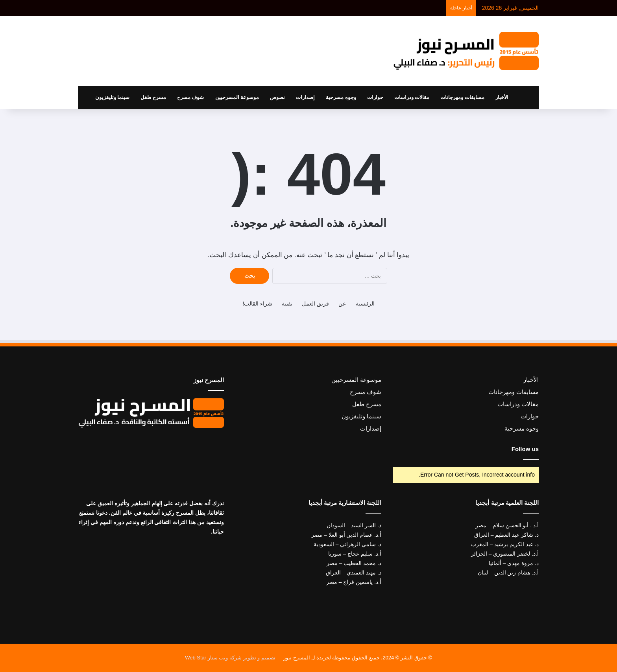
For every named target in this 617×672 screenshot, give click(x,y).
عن (342, 304)
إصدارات (305, 97)
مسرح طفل (153, 97)
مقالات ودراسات (412, 97)
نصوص (277, 97)
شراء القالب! (257, 304)
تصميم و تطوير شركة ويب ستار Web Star (230, 658)
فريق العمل (315, 304)
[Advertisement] (230, 48)
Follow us (525, 449)
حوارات (375, 97)
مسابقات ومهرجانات (462, 97)
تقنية (287, 304)
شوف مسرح (191, 97)
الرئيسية (365, 304)
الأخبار (502, 97)
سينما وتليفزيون (113, 97)
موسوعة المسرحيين (237, 97)
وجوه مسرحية (341, 97)
